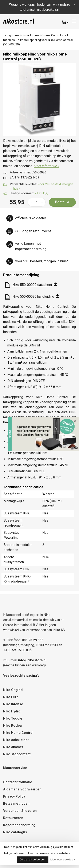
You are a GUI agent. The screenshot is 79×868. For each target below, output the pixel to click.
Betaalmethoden (16, 804)
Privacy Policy (14, 796)
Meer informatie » (46, 166)
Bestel (62, 202)
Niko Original (13, 690)
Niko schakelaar (16, 740)
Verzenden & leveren (20, 811)
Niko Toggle (13, 718)
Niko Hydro (12, 711)
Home (16, 35)
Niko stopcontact (17, 754)
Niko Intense (13, 704)
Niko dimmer (13, 747)
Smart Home (31, 35)
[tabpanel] (39, 99)
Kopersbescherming (19, 825)
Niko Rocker (13, 726)
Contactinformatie (18, 782)
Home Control (52, 35)
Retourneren (13, 818)
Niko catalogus (15, 832)
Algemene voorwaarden (22, 789)
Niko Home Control (18, 733)
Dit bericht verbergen (32, 859)
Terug (7, 35)
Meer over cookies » (63, 859)
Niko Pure (11, 697)
